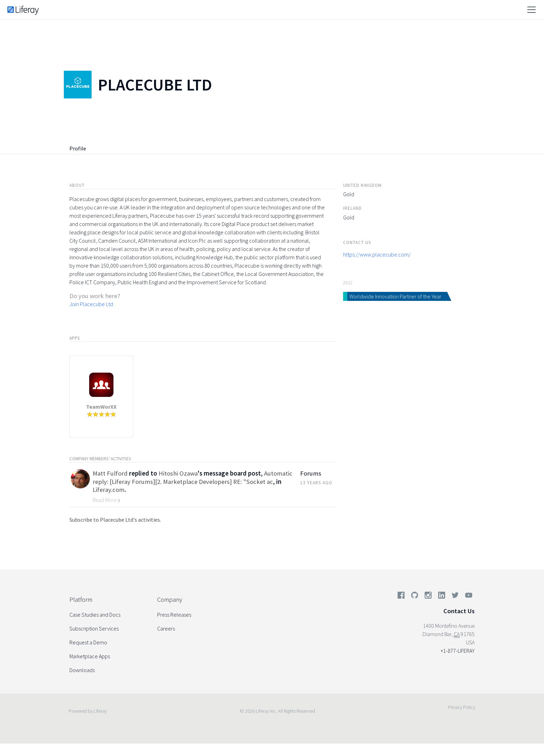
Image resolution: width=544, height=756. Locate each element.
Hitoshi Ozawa (178, 473)
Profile (78, 148)
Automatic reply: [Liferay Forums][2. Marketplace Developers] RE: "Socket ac (193, 477)
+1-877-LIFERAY (458, 651)
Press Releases (174, 615)
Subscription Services (94, 628)
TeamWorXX (101, 407)
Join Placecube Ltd (91, 304)
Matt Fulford (110, 473)
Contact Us (459, 611)
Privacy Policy (462, 707)
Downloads (82, 670)
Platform (81, 599)
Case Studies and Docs (95, 615)
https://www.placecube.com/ (377, 254)
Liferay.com (109, 490)
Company (170, 599)
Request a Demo (88, 642)
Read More (107, 500)
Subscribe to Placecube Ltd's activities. (115, 520)
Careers (166, 628)
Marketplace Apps (90, 656)
